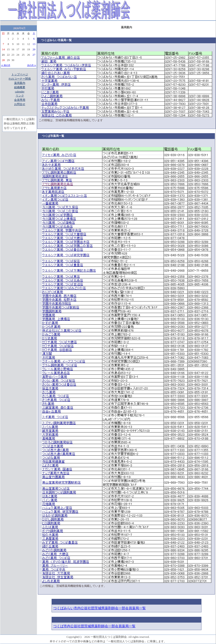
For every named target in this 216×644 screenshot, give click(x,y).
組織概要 (20, 87)
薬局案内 (20, 83)
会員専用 (20, 100)
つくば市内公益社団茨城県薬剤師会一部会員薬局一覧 (94, 626)
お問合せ (20, 104)
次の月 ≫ (32, 65)
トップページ (20, 74)
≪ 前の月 (6, 65)
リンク (20, 96)
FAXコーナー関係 (20, 79)
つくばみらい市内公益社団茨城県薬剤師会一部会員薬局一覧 (100, 608)
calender (20, 92)
